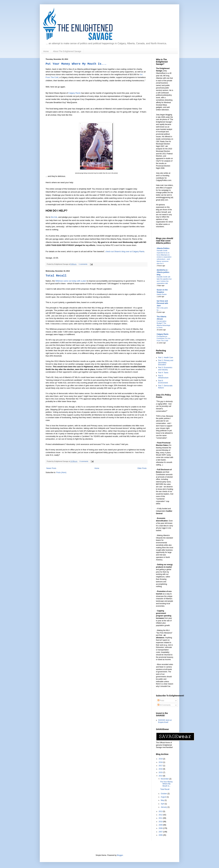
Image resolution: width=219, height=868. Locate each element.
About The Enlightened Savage (67, 51)
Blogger (120, 855)
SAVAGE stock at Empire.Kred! (165, 721)
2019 (161, 759)
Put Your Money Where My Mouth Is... (76, 64)
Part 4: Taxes (163, 373)
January (164, 807)
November (165, 779)
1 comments (83, 264)
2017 (161, 766)
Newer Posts (51, 468)
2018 (161, 762)
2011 (161, 818)
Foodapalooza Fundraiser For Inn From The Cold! (164, 339)
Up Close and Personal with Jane (162, 303)
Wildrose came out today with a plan (71, 281)
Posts (161, 701)
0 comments (84, 461)
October (164, 794)
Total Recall (56, 276)
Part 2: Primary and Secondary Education (166, 363)
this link (54, 217)
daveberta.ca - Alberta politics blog (163, 272)
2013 (161, 811)
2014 (161, 776)
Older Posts (142, 468)
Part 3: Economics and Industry (165, 369)
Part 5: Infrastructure (163, 377)
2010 (161, 822)
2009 (161, 825)
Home (46, 51)
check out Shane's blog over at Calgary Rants (125, 251)
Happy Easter (162, 294)
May (163, 800)
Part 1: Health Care (166, 358)
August (164, 797)
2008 (161, 828)
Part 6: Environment (163, 382)
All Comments (164, 705)
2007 (161, 832)
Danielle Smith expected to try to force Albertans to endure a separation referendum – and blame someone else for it (164, 257)
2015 (161, 772)
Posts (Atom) (61, 472)
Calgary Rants (75, 93)
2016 (161, 769)
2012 (161, 815)
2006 (161, 835)
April (163, 804)
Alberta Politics (163, 248)
